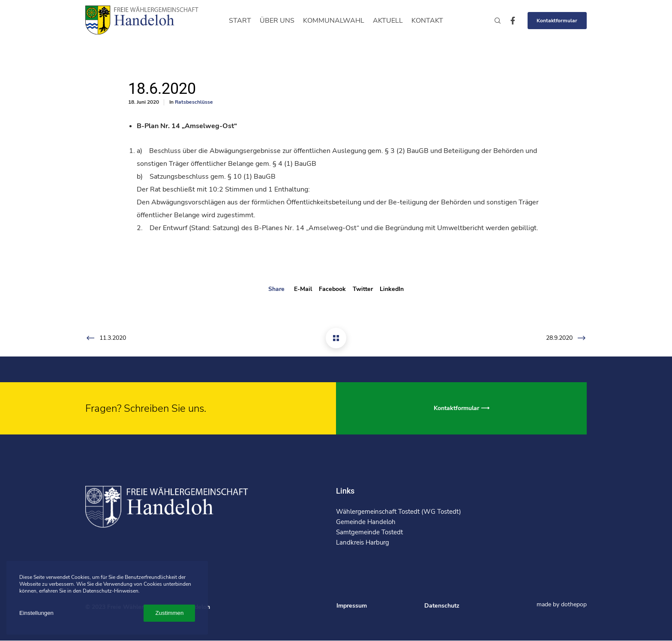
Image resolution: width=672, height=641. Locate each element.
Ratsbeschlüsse (194, 102)
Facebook (332, 289)
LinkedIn (392, 289)
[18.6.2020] (336, 338)
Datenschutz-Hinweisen (111, 591)
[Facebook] (509, 21)
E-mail (303, 289)
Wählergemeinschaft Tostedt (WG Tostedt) (399, 512)
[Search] (494, 21)
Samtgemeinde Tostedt (369, 532)
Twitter (363, 289)
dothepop (574, 604)
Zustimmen (169, 613)
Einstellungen (36, 613)
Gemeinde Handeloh (366, 522)
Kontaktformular (557, 21)
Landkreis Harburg (363, 542)
